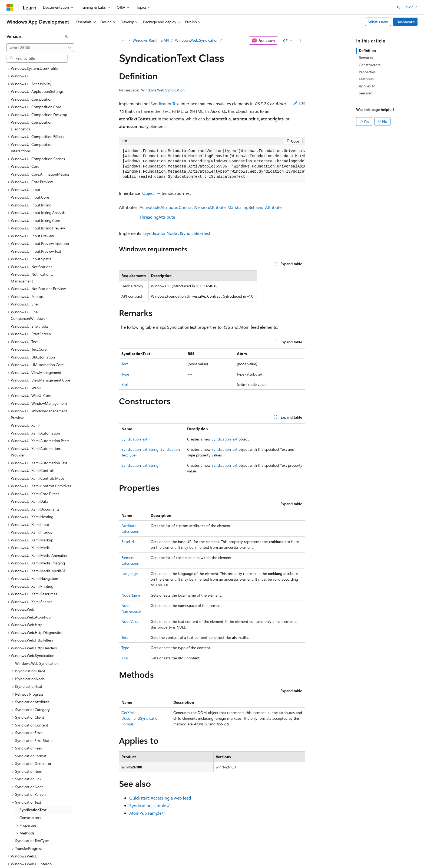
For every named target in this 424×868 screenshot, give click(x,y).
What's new (378, 22)
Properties (367, 72)
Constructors (370, 65)
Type (125, 374)
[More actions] (300, 41)
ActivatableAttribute (158, 207)
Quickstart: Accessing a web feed (160, 798)
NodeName (131, 595)
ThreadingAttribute (157, 217)
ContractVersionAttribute (202, 207)
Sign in (412, 7)
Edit (299, 103)
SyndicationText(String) (140, 465)
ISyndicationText (164, 103)
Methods (366, 79)
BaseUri (128, 542)
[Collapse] (66, 36)
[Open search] (399, 7)
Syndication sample (148, 805)
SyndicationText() (135, 439)
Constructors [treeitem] (30, 786)
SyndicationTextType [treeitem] (32, 809)
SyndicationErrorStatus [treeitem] (34, 709)
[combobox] (40, 48)
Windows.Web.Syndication (197, 40)
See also (366, 93)
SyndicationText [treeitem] (33, 778)
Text (125, 364)
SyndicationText (224, 439)
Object (148, 193)
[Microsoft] (10, 7)
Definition (367, 50)
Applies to (367, 86)
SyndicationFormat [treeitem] (31, 724)
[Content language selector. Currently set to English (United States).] (31, 860)
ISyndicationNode (160, 233)
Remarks (366, 57)
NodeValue (130, 621)
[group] (212, 164)
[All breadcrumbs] (124, 41)
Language (130, 573)
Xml (125, 384)
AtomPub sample (145, 813)
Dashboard (405, 22)
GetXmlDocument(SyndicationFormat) (140, 718)
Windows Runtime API (151, 40)
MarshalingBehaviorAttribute (254, 207)
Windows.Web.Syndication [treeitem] (37, 632)
